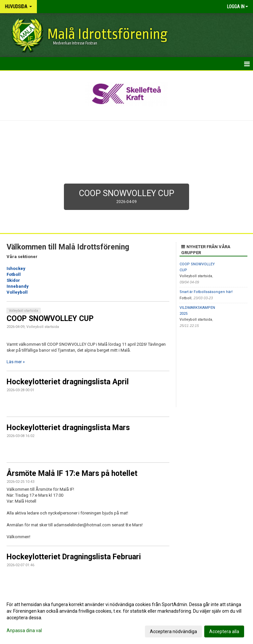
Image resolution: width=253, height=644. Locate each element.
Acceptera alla (224, 631)
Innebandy (18, 286)
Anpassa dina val (24, 630)
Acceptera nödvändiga (173, 631)
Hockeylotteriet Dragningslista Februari (74, 557)
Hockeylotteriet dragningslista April (68, 382)
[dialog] (126, 618)
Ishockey (16, 268)
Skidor (13, 280)
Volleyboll (17, 292)
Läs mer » (16, 362)
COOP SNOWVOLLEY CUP (50, 319)
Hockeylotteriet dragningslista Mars (68, 428)
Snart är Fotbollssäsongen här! (206, 292)
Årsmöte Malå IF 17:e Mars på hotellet (72, 473)
